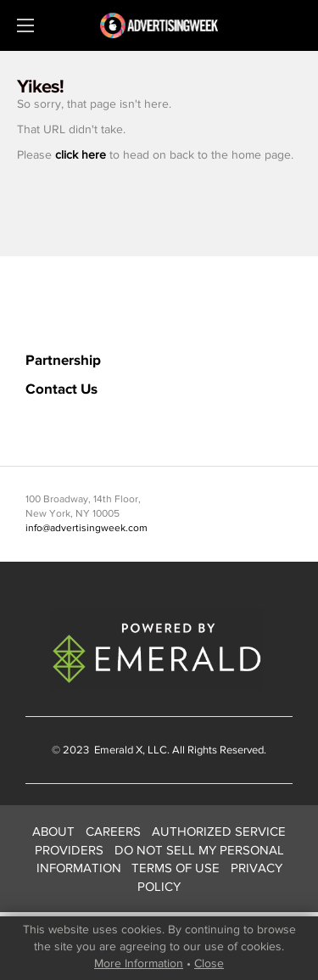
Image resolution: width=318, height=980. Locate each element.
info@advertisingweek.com (86, 528)
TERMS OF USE (176, 868)
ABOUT (53, 831)
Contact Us (61, 388)
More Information (139, 963)
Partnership (63, 359)
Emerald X (117, 750)
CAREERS (113, 831)
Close (209, 963)
